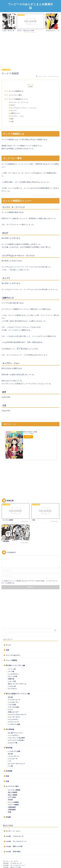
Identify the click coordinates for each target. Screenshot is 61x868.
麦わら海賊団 (13, 795)
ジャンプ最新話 (12, 660)
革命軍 (10, 800)
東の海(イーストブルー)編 (15, 665)
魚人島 (10, 754)
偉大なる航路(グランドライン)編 (18, 694)
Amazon (28, 437)
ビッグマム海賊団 (14, 790)
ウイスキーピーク (14, 700)
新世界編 (9, 748)
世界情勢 (9, 771)
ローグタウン (13, 689)
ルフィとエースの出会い (17, 740)
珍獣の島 (11, 679)
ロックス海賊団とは (16, 91)
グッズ (8, 645)
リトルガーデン (13, 702)
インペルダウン (13, 735)
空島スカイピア (13, 712)
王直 (12, 122)
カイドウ (14, 111)
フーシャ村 (12, 669)
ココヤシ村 (12, 686)
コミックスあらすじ (13, 655)
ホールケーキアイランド (17, 764)
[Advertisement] (30, 50)
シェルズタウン (13, 674)
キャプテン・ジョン (17, 116)
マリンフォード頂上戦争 (17, 738)
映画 (7, 776)
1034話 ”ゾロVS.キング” (15, 836)
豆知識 (8, 817)
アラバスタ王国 (13, 707)
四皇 (10, 812)
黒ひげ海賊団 (13, 792)
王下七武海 (12, 797)
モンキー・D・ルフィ (13, 831)
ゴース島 (11, 672)
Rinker (32, 433)
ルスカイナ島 (13, 743)
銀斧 (12, 119)
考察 (7, 650)
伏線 (7, 781)
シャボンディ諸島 (14, 724)
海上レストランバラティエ (17, 684)
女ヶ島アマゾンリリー (16, 733)
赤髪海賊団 (12, 807)
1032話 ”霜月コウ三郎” (14, 846)
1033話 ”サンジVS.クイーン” (16, 841)
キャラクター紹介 (12, 786)
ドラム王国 (12, 705)
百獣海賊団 (12, 810)
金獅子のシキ (15, 113)
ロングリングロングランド (17, 715)
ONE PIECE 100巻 (30, 432)
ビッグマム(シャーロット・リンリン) (23, 108)
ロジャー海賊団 (13, 805)
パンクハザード (13, 756)
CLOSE (30, 87)
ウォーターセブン (14, 717)
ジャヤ (10, 710)
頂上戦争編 (10, 729)
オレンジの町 (13, 676)
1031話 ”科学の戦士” (14, 852)
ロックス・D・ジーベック (19, 102)
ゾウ (10, 761)
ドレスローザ (13, 759)
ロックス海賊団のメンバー (19, 99)
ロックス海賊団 (6, 70)
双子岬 (10, 697)
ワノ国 (10, 766)
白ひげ (13, 105)
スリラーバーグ (13, 722)
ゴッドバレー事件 (15, 95)
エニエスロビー (13, 719)
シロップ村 (12, 681)
